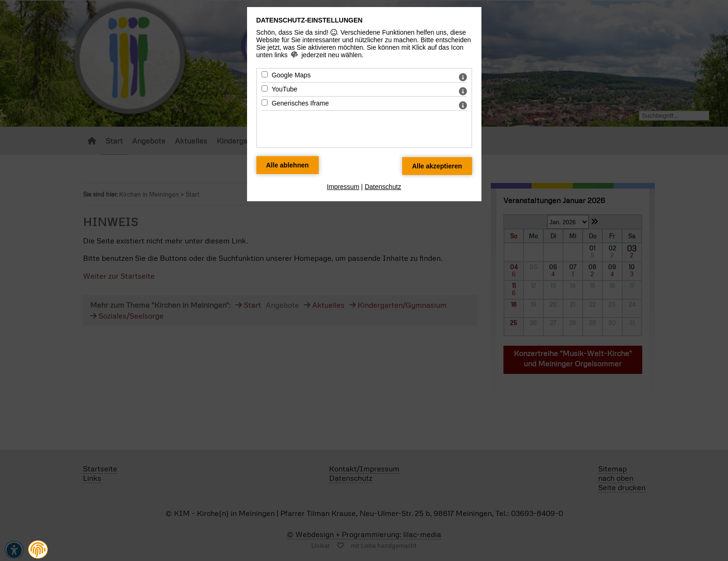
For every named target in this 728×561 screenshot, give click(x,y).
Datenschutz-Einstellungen (310, 20)
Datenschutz (383, 187)
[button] (38, 550)
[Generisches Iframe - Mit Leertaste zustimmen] (265, 102)
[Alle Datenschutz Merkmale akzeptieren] (437, 166)
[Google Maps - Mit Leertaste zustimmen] (265, 74)
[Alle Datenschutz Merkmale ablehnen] (288, 165)
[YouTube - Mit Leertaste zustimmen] (265, 88)
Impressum (343, 187)
